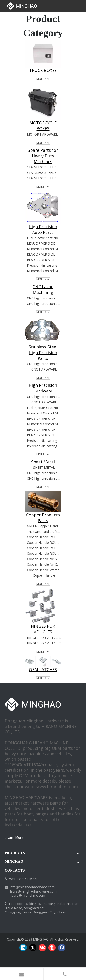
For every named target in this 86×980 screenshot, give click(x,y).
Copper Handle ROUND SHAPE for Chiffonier (44, 537)
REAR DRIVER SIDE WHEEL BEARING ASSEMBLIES (44, 243)
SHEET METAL (44, 467)
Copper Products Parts (43, 518)
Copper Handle (44, 575)
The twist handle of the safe (44, 532)
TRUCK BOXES (43, 70)
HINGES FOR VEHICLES (43, 629)
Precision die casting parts (44, 446)
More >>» (43, 79)
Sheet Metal (43, 462)
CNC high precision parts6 (44, 298)
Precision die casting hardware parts (44, 265)
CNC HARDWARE (44, 369)
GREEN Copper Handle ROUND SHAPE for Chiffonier (44, 526)
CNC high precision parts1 (44, 304)
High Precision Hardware (43, 388)
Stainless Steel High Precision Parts (43, 353)
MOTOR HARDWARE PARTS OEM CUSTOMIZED (44, 134)
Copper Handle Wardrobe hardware (44, 570)
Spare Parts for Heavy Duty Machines (43, 156)
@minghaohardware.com (35, 887)
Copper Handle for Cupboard (44, 564)
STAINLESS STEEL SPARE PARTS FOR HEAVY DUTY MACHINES (44, 167)
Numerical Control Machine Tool (44, 249)
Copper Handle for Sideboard (44, 559)
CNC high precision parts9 (44, 364)
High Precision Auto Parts (43, 229)
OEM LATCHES (43, 669)
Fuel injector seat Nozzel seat (44, 238)
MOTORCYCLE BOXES (43, 126)
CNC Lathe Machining (43, 289)
